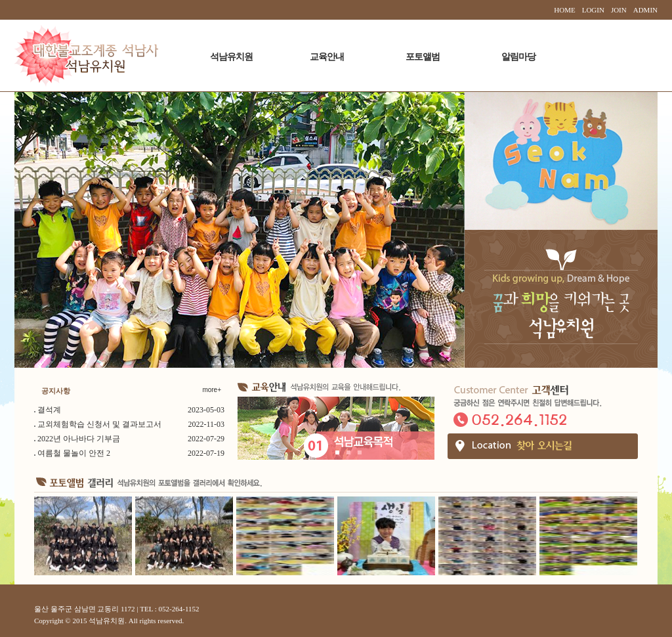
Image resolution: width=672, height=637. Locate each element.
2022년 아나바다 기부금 (79, 439)
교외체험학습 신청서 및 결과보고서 (99, 424)
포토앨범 (423, 57)
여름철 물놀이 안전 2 (74, 453)
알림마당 (518, 57)
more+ (212, 390)
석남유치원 (231, 57)
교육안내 (327, 57)
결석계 (49, 410)
